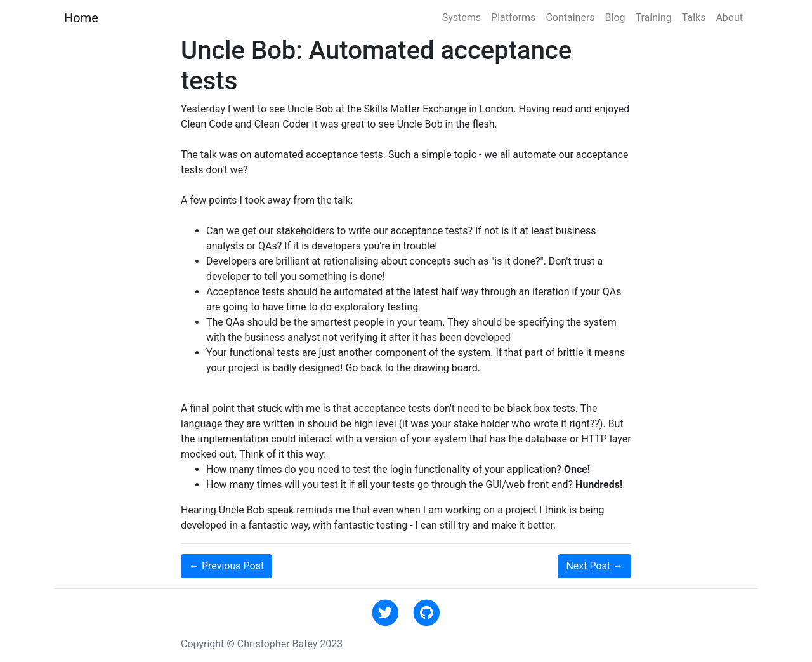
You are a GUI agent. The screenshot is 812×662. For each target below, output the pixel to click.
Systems (462, 17)
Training (654, 17)
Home (81, 18)
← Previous (226, 566)
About (729, 17)
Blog (615, 17)
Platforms (513, 17)
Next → (594, 566)
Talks (694, 17)
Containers (570, 17)
